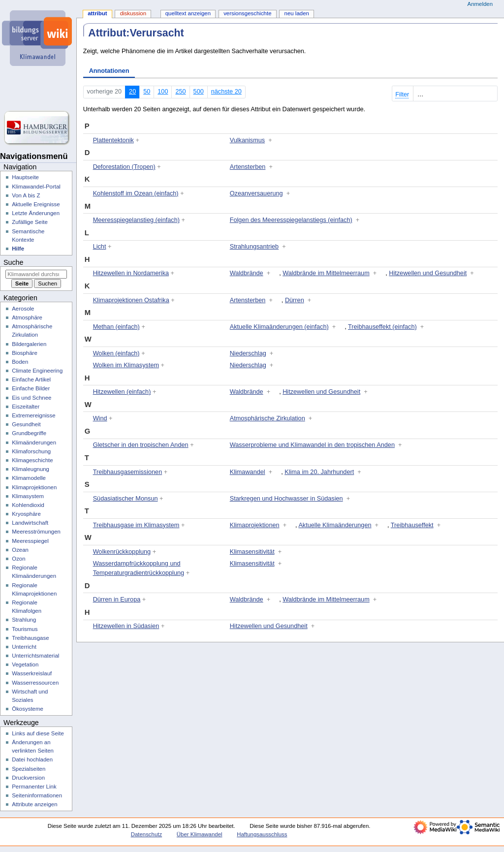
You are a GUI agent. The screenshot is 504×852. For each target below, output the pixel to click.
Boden (20, 362)
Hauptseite (25, 177)
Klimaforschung (31, 451)
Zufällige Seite (30, 222)
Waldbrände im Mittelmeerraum (326, 273)
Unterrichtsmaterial (35, 656)
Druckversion (28, 778)
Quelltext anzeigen (188, 13)
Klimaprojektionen (255, 525)
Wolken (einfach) (116, 353)
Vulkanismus (247, 140)
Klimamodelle (29, 478)
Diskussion (133, 13)
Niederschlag (248, 353)
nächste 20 (226, 92)
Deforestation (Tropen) (124, 167)
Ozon (18, 559)
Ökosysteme (28, 709)
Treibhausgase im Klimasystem (136, 525)
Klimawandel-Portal (36, 187)
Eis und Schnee (31, 398)
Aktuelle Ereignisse (36, 204)
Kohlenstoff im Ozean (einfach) (136, 193)
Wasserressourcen (35, 683)
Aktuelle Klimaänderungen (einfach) (279, 327)
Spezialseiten (29, 769)
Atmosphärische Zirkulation (268, 418)
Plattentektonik (113, 140)
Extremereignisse (33, 415)
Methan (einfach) (116, 327)
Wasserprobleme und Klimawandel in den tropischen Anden (312, 445)
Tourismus (25, 629)
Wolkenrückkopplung (122, 552)
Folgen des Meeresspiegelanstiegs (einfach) (291, 220)
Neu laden (297, 13)
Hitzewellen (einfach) (122, 392)
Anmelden (480, 4)
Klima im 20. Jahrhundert (319, 472)
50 (147, 92)
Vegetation (25, 664)
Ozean (20, 550)
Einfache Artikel (31, 379)
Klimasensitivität (252, 552)
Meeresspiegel (30, 541)
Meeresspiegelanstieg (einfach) (136, 220)
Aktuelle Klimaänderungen (335, 525)
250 (180, 92)
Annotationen (109, 71)
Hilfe (18, 249)
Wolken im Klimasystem (126, 365)
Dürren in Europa (117, 600)
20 (132, 92)
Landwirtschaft (30, 523)
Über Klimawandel (200, 834)
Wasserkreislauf (32, 673)
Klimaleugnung (31, 469)
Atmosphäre (27, 317)
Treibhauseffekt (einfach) (382, 327)
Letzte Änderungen (36, 213)
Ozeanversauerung (256, 193)
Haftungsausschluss (262, 834)
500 (199, 92)
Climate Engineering (37, 371)
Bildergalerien (29, 344)
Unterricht (24, 647)
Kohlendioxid (28, 505)
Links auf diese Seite (38, 733)
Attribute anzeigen (34, 804)
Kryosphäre (26, 514)
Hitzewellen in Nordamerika (131, 273)
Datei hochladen (32, 759)
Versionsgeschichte (247, 13)
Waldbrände (247, 273)
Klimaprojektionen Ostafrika (131, 300)
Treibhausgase (30, 638)
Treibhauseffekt (412, 525)
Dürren (295, 300)
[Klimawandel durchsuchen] (36, 274)
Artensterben (248, 167)
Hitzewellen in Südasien (126, 626)
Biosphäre (25, 353)
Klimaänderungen (34, 442)
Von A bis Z (26, 195)
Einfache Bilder (31, 388)
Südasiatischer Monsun (126, 499)
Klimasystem (28, 496)
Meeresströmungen (36, 532)
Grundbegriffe (29, 433)
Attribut (97, 13)
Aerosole (23, 309)
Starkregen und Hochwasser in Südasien (286, 499)
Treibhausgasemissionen (128, 472)
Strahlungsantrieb (254, 247)
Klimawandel (248, 472)
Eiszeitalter (26, 407)
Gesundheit (26, 424)
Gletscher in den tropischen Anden (141, 445)
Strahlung (24, 620)
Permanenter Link (34, 787)
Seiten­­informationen (37, 795)
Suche (13, 262)
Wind (100, 418)
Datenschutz (147, 834)
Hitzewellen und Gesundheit (428, 273)
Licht (100, 247)
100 (163, 92)
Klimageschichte (32, 460)
